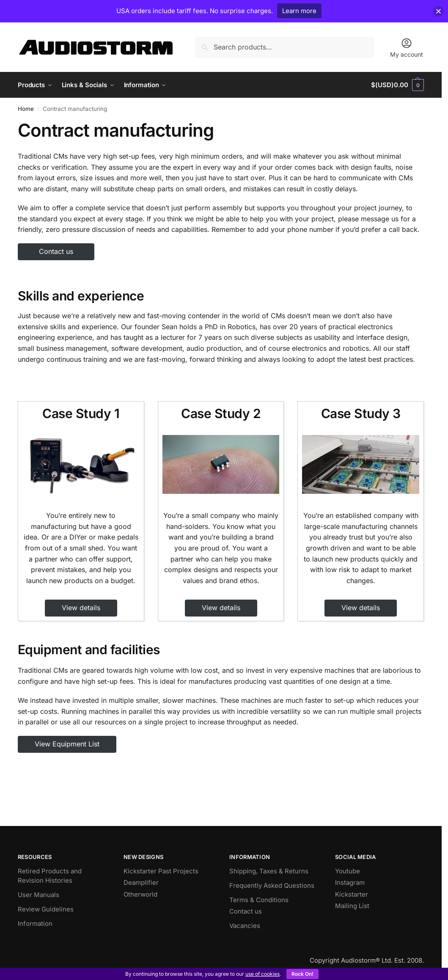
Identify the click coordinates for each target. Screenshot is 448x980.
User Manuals (38, 895)
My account (407, 48)
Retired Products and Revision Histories (50, 876)
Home (26, 109)
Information (35, 924)
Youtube (348, 871)
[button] (397, 85)
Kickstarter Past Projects (161, 871)
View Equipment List (67, 744)
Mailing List (352, 906)
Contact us (56, 251)
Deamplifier (141, 882)
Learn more (299, 11)
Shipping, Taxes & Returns (269, 871)
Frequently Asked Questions (272, 885)
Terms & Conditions (259, 900)
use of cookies (262, 974)
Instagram (350, 882)
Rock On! (302, 974)
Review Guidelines (46, 909)
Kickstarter (352, 894)
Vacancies (245, 926)
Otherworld (140, 894)
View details (81, 608)
